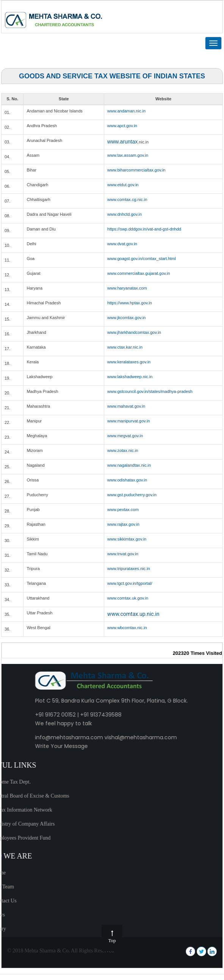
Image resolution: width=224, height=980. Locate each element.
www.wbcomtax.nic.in (127, 628)
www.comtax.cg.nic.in (127, 199)
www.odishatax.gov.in (127, 480)
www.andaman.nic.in (126, 111)
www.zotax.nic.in (123, 450)
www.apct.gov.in (122, 126)
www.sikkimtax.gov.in (127, 539)
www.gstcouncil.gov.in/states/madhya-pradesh (150, 391)
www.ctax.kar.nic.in (125, 347)
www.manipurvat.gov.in (128, 421)
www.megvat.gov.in (125, 436)
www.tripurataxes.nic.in (129, 569)
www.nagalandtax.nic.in (129, 465)
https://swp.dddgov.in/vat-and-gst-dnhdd (144, 229)
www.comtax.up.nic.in (133, 614)
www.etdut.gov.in (123, 185)
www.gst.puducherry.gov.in (132, 495)
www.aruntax (122, 142)
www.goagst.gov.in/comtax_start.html (142, 259)
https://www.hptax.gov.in (130, 303)
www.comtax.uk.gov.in (128, 598)
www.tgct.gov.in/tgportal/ (130, 583)
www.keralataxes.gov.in (129, 362)
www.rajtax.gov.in (123, 524)
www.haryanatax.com (127, 288)
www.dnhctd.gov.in (125, 214)
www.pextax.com (123, 509)
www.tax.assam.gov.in (128, 155)
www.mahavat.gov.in (126, 406)
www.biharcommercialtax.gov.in (136, 170)
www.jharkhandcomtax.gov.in (134, 332)
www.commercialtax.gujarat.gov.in (139, 273)
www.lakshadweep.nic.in (130, 377)
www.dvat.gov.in (122, 244)
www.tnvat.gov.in (123, 554)
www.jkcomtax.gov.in (126, 318)
